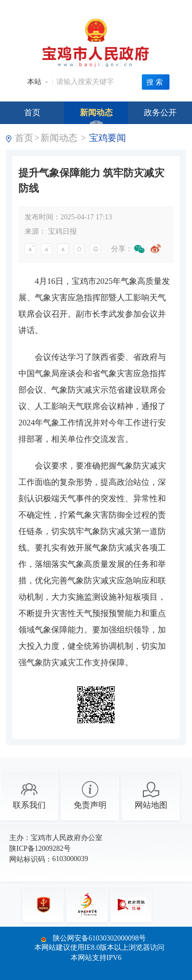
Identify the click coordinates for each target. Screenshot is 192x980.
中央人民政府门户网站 (46, 7)
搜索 (156, 82)
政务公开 (160, 113)
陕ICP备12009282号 (40, 849)
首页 (32, 113)
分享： (122, 249)
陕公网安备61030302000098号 (99, 938)
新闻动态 (96, 113)
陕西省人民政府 (118, 7)
